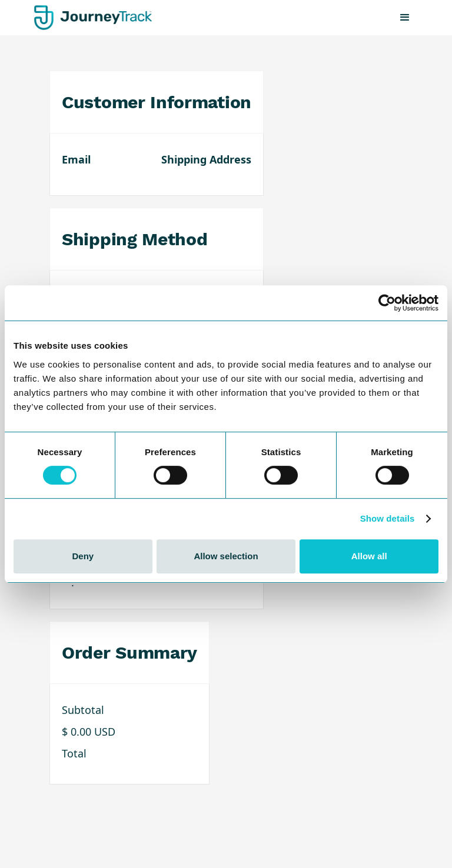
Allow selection (226, 556)
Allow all (369, 556)
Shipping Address (206, 159)
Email (76, 159)
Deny (83, 556)
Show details (388, 518)
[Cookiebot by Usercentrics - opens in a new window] (387, 303)
